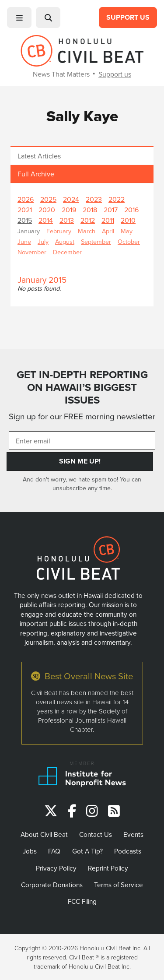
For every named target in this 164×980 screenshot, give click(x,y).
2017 (111, 210)
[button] (19, 18)
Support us (115, 74)
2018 (90, 210)
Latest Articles (39, 156)
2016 (131, 210)
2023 (94, 199)
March (87, 231)
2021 (25, 210)
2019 (69, 210)
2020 (47, 210)
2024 (71, 199)
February (59, 231)
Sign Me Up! (80, 461)
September (96, 241)
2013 (67, 220)
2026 (26, 199)
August (65, 241)
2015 (25, 220)
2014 (46, 220)
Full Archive (36, 174)
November (32, 252)
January (29, 231)
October (129, 241)
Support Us (128, 17)
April (108, 231)
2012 (88, 220)
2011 (108, 220)
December (67, 252)
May (127, 231)
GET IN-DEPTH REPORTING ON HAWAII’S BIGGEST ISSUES (82, 387)
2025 (48, 199)
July (43, 241)
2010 (128, 220)
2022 (117, 199)
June (24, 241)
